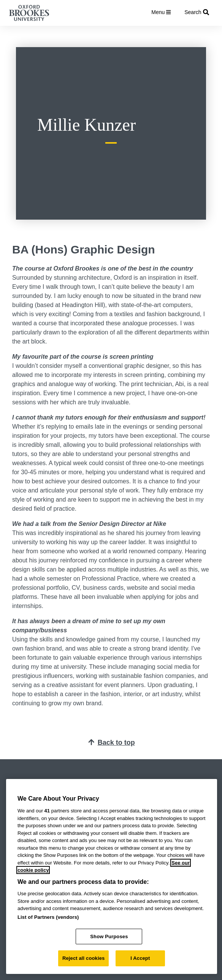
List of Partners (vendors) (48, 917)
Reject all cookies (83, 958)
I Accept (140, 958)
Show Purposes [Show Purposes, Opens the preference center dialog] (109, 936)
